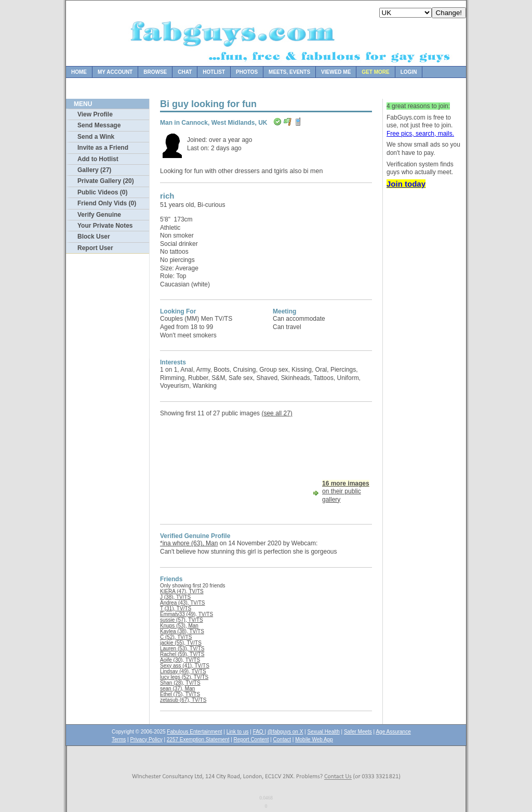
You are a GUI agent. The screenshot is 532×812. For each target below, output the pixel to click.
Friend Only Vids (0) (107, 203)
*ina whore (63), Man (189, 543)
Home (79, 72)
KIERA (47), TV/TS (182, 591)
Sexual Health (324, 732)
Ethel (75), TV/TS (180, 694)
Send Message (99, 125)
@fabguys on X (285, 732)
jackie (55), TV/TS (181, 643)
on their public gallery (346, 492)
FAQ (259, 732)
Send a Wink (96, 137)
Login (409, 72)
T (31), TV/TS (176, 608)
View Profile (95, 114)
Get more (375, 72)
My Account (115, 72)
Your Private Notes (105, 226)
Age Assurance (393, 732)
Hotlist (214, 72)
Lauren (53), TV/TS (182, 649)
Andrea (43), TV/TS (183, 603)
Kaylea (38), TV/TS (182, 631)
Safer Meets (358, 732)
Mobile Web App (314, 739)
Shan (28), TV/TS (180, 683)
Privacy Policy (146, 739)
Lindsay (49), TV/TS (183, 671)
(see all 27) (277, 413)
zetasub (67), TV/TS (183, 700)
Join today (406, 184)
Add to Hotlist (98, 159)
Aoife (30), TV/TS (180, 660)
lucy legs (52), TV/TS (184, 677)
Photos (247, 72)
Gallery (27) (94, 170)
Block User (94, 237)
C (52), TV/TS (176, 637)
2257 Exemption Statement (198, 739)
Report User (95, 248)
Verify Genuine (99, 215)
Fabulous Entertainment (194, 732)
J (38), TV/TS (175, 597)
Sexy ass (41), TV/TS (185, 666)
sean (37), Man (177, 689)
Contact (282, 739)
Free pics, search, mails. (420, 134)
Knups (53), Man (179, 626)
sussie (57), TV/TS (182, 620)
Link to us (238, 732)
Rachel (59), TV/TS (182, 654)
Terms (119, 739)
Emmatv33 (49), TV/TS (187, 614)
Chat (185, 72)
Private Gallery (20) (106, 181)
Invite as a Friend (103, 148)
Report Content (251, 739)
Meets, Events (289, 72)
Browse (155, 72)
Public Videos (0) (102, 192)
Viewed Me (336, 72)
